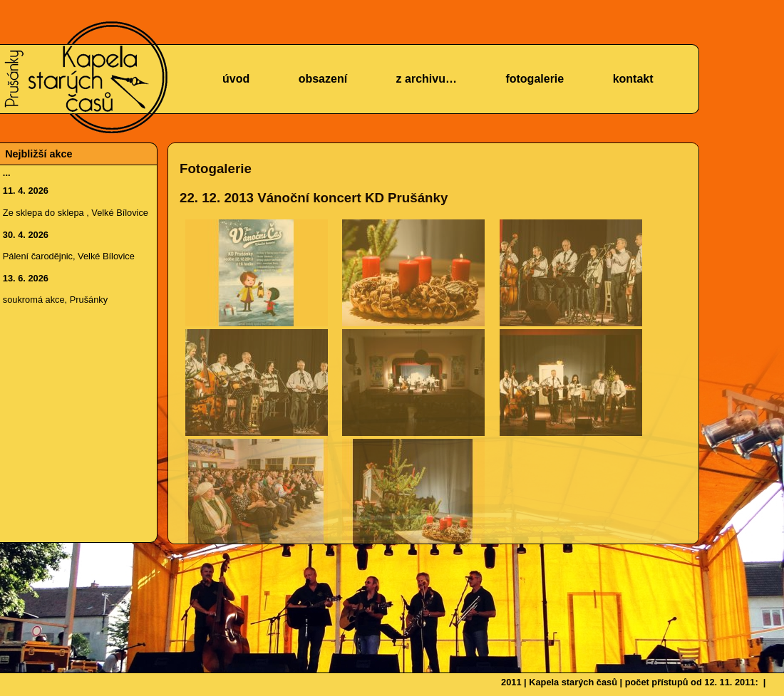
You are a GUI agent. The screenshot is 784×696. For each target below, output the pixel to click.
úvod (236, 79)
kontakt (633, 79)
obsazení (323, 79)
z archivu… (427, 79)
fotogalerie (535, 79)
